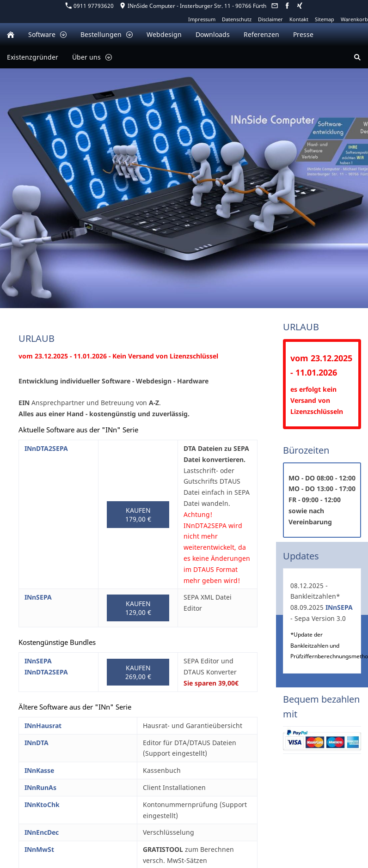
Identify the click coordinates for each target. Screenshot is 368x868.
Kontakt (299, 19)
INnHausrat (43, 725)
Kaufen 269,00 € (138, 672)
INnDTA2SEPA (46, 448)
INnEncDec (42, 832)
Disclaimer (270, 19)
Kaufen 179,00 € (138, 515)
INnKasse (39, 770)
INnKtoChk (42, 804)
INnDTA (37, 743)
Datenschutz (237, 19)
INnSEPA (38, 597)
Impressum (202, 19)
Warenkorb (354, 19)
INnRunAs (40, 787)
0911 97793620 (90, 6)
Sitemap (325, 19)
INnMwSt (39, 849)
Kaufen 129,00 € (138, 608)
